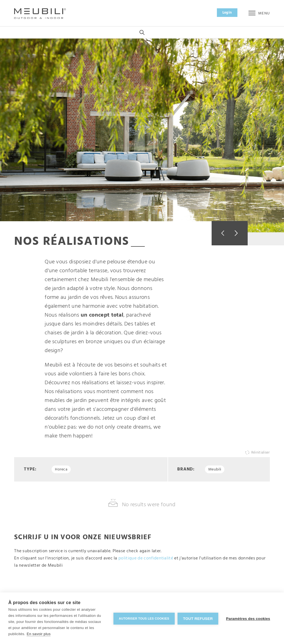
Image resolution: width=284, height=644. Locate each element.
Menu (259, 13)
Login (227, 13)
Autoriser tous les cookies (143, 618)
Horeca (61, 470)
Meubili (215, 470)
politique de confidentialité (146, 559)
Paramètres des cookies (248, 618)
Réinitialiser (261, 453)
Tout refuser (197, 618)
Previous (221, 233)
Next (239, 233)
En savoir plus (39, 634)
